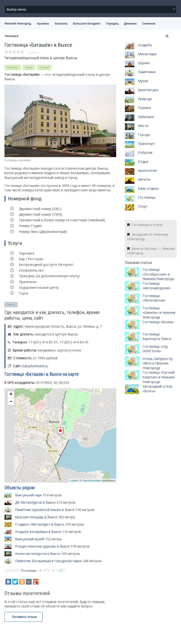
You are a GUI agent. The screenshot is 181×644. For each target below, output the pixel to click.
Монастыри (147, 54)
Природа (145, 99)
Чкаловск (11, 36)
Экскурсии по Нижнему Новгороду (148, 237)
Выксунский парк (29, 495)
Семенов (149, 24)
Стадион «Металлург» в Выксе (40, 524)
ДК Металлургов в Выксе (35, 502)
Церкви (144, 63)
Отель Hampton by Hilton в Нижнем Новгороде (158, 363)
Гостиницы (29, 571)
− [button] (11, 402)
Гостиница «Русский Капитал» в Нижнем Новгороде (159, 377)
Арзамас (43, 24)
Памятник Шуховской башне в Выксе (45, 510)
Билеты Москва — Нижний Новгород (151, 251)
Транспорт (146, 144)
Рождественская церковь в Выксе (42, 546)
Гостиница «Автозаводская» (156, 286)
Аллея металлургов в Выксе (38, 554)
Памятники (147, 72)
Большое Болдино (87, 24)
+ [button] (11, 395)
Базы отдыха (148, 188)
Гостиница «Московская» (154, 298)
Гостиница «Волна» (158, 322)
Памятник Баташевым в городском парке (48, 561)
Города (144, 135)
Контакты (12, 67)
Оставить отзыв (24, 617)
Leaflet (74, 481)
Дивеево (130, 24)
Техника (144, 108)
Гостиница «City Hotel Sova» (155, 349)
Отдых (143, 161)
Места (143, 126)
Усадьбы (145, 45)
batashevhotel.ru (35, 366)
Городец (112, 24)
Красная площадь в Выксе (36, 517)
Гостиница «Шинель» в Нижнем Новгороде (159, 313)
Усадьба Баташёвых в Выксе (38, 532)
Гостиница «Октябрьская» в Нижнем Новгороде (158, 274)
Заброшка (146, 117)
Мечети (144, 179)
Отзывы (44, 67)
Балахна (61, 24)
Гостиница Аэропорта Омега (157, 337)
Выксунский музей (30, 539)
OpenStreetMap (92, 481)
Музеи (143, 81)
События (145, 153)
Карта (29, 67)
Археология (147, 170)
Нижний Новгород (18, 24)
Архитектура (148, 90)
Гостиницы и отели (145, 225)
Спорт (143, 206)
